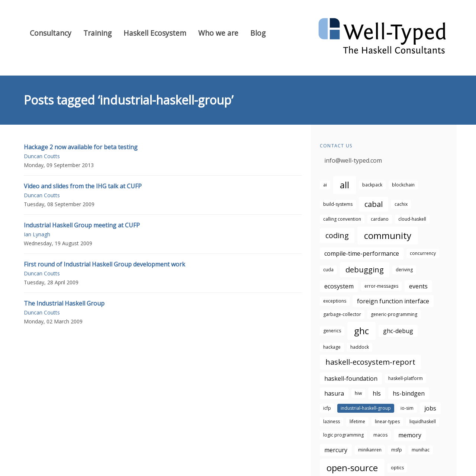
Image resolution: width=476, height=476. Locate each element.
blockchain (403, 185)
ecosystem (339, 286)
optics (397, 468)
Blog (258, 33)
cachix (401, 204)
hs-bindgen (409, 393)
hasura (334, 393)
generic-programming (394, 314)
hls (377, 393)
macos (380, 435)
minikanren (370, 450)
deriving (404, 270)
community (388, 235)
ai (325, 185)
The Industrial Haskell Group (64, 303)
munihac (421, 450)
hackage (332, 347)
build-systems (338, 204)
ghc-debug (398, 331)
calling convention (342, 219)
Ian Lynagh (37, 234)
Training (97, 33)
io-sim (407, 408)
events (418, 286)
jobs (430, 408)
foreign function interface (393, 301)
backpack (372, 185)
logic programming (343, 435)
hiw (358, 393)
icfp (327, 408)
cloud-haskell (412, 219)
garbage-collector (342, 314)
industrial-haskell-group (366, 408)
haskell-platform (406, 378)
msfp (397, 450)
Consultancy (51, 33)
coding (337, 235)
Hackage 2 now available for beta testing (81, 147)
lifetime (357, 421)
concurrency (423, 253)
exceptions (335, 301)
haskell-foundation (351, 378)
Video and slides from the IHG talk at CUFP (83, 186)
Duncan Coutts (42, 156)
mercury (336, 450)
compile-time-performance (362, 253)
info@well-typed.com (353, 160)
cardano (380, 219)
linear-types (387, 421)
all (345, 185)
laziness (332, 421)
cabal (374, 204)
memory (410, 435)
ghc (361, 331)
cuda (328, 270)
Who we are (218, 33)
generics (332, 331)
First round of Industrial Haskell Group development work (104, 264)
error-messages (381, 286)
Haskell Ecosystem (155, 33)
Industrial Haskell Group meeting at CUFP (82, 225)
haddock (360, 347)
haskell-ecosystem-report (370, 362)
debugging (365, 270)
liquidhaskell (423, 421)
